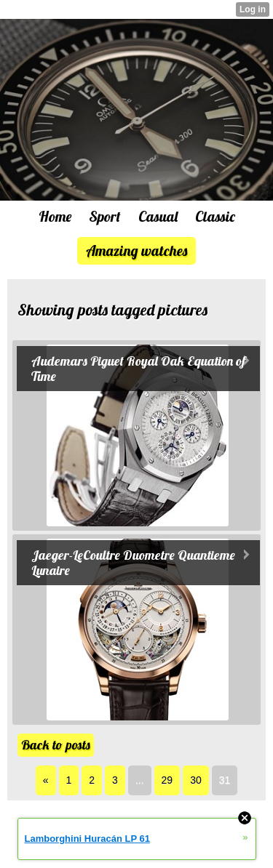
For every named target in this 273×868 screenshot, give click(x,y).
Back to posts (56, 745)
